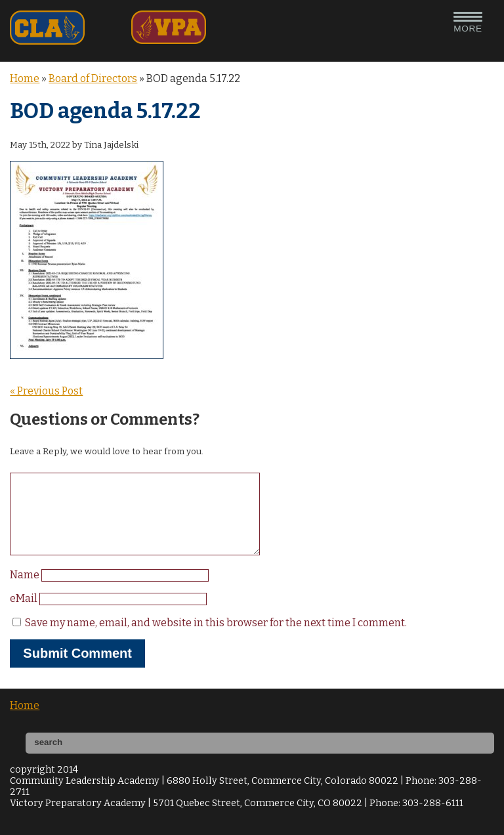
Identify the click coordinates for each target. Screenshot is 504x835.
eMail (25, 614)
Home (25, 78)
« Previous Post (46, 391)
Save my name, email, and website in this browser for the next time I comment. (216, 638)
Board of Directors (93, 78)
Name (26, 590)
